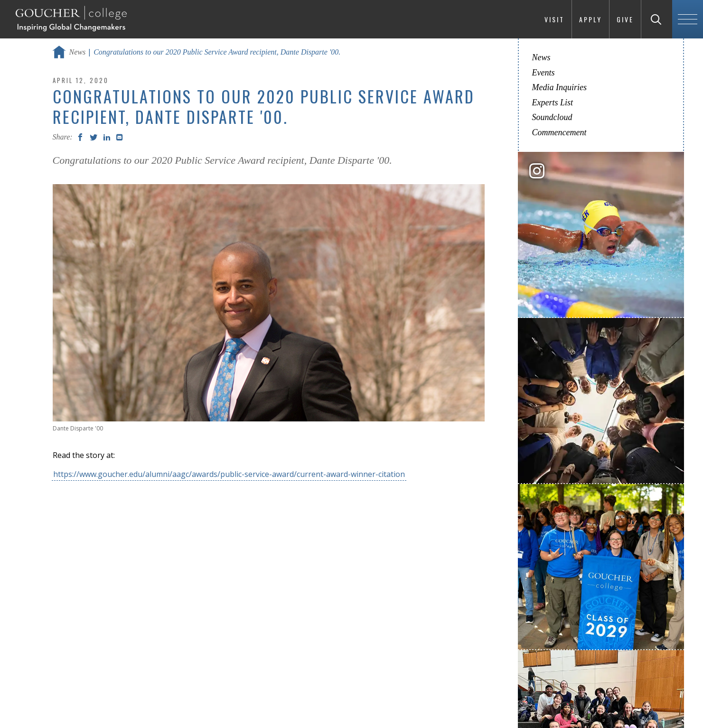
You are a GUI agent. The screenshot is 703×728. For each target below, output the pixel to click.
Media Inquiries (559, 87)
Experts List (553, 103)
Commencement (559, 132)
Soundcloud (552, 117)
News (78, 52)
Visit (554, 19)
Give (625, 19)
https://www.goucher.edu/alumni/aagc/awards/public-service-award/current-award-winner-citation (229, 474)
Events (544, 73)
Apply (591, 19)
